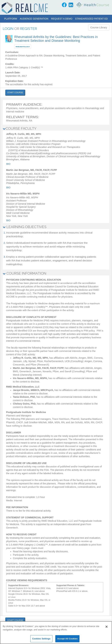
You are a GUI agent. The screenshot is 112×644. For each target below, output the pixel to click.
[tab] (56, 129)
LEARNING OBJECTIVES (25, 227)
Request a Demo (62, 19)
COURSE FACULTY (20, 128)
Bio (8, 164)
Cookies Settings (41, 639)
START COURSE (15, 93)
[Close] (107, 627)
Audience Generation (34, 19)
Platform (11, 19)
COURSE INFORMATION (25, 273)
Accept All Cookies (67, 639)
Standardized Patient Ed (91, 19)
